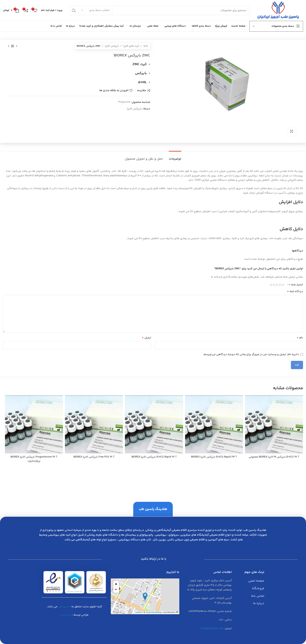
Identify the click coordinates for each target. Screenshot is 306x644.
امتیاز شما (296, 285)
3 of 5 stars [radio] (277, 285)
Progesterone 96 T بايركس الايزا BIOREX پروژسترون (34, 459)
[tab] (175, 157)
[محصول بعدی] (9, 46)
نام (300, 338)
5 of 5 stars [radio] (271, 285)
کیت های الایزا (131, 46)
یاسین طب (64, 607)
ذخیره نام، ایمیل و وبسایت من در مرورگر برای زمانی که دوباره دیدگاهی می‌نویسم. (251, 354)
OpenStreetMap (154, 613)
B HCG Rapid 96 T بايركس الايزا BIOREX (154, 457)
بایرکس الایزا (112, 46)
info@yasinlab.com (212, 629)
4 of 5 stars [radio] (274, 285)
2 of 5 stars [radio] (280, 285)
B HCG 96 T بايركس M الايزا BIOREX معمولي (274, 457)
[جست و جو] (159, 11)
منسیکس (66, 615)
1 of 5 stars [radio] (283, 285)
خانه (145, 46)
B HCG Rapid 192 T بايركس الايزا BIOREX (214, 457)
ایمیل (146, 338)
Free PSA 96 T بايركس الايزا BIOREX (94, 457)
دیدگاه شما (295, 292)
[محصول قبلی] (16, 46)
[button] (145, 596)
